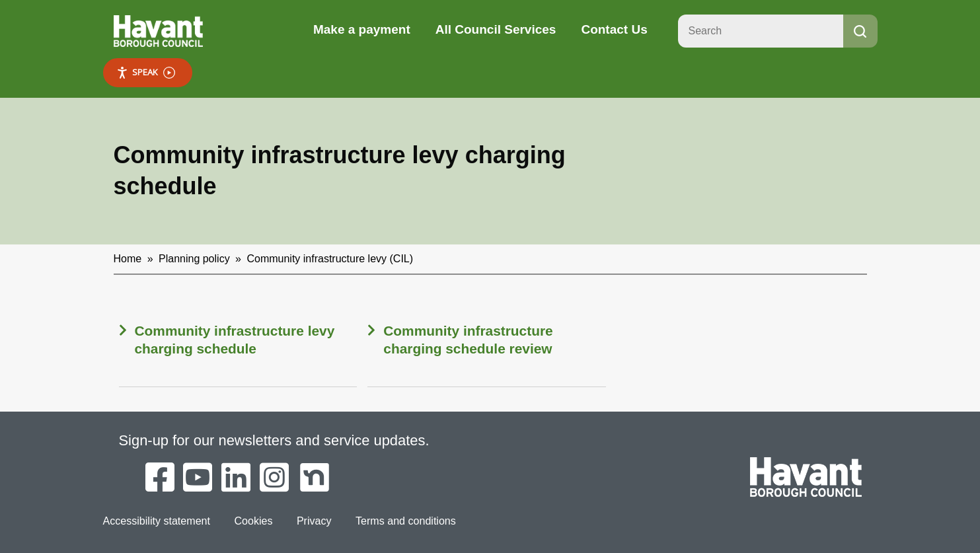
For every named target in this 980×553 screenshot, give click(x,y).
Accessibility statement (157, 520)
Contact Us (614, 29)
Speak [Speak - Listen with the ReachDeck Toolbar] (146, 72)
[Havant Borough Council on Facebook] (160, 478)
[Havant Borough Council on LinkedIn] (236, 478)
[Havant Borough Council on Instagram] (274, 478)
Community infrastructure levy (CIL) (330, 259)
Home (128, 259)
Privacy (313, 520)
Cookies (253, 520)
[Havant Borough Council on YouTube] (198, 478)
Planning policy (194, 259)
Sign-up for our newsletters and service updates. (275, 440)
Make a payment (362, 29)
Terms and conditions (405, 520)
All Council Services (496, 29)
